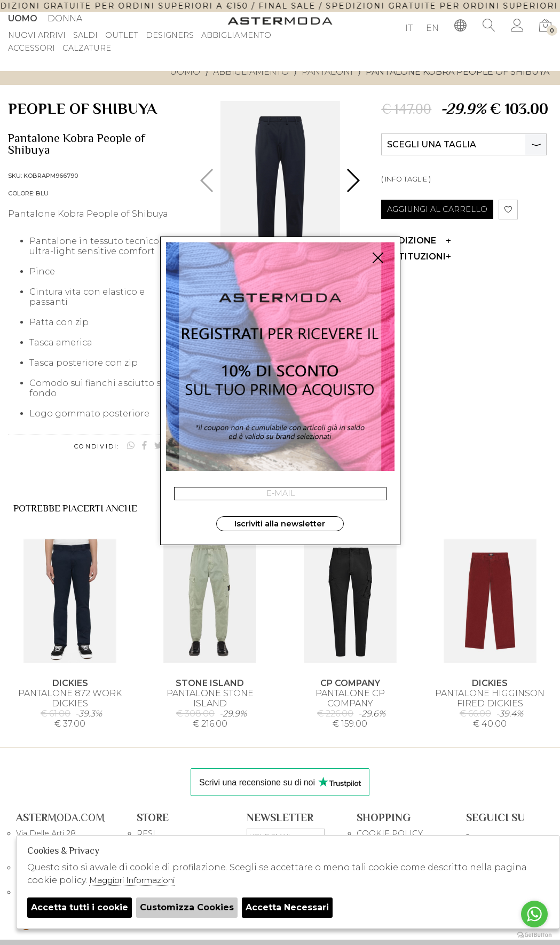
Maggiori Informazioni (132, 880)
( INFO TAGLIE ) (406, 179)
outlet (122, 36)
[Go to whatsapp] (534, 914)
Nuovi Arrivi (37, 36)
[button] (353, 180)
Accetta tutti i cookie (80, 907)
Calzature (87, 49)
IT (409, 28)
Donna (65, 18)
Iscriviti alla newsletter (280, 524)
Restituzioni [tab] (416, 257)
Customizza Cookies (187, 907)
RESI (146, 833)
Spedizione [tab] (416, 241)
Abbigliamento (251, 72)
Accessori (31, 49)
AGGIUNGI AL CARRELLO (437, 209)
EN (432, 28)
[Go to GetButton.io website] (534, 934)
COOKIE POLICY (390, 833)
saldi (85, 36)
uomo (185, 72)
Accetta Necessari (287, 907)
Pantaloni (327, 72)
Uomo (23, 18)
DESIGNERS (170, 36)
